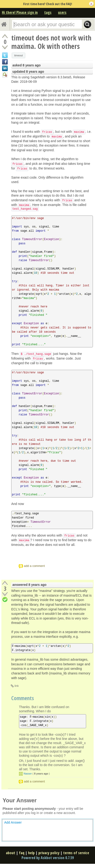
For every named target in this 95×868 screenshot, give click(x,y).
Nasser (28, 774)
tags (48, 12)
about (11, 853)
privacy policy (49, 853)
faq (22, 853)
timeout (18, 55)
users (62, 12)
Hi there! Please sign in (20, 12)
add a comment (34, 566)
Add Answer (13, 822)
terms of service (76, 853)
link (17, 686)
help (31, 853)
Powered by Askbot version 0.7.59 (48, 858)
